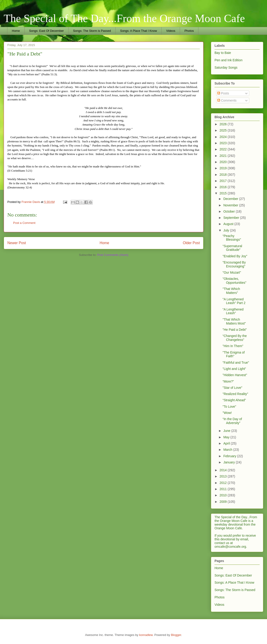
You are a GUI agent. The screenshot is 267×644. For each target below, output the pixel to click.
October (229, 211)
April (227, 443)
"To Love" (229, 407)
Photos (189, 31)
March (228, 450)
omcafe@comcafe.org (230, 547)
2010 (224, 495)
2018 (224, 175)
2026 (224, 124)
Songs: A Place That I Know (139, 31)
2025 (224, 130)
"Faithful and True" (236, 363)
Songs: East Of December (46, 31)
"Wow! (227, 413)
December (231, 199)
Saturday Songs (226, 67)
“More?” (228, 381)
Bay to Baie (223, 53)
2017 (224, 181)
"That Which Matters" (231, 291)
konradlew (146, 635)
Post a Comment (24, 223)
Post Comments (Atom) (113, 255)
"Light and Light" (234, 369)
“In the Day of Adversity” (232, 421)
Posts (223, 93)
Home (16, 31)
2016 (224, 187)
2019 (224, 168)
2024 (224, 137)
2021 (224, 156)
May (227, 437)
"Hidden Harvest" (235, 375)
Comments (227, 100)
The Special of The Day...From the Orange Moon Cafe (124, 18)
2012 (224, 483)
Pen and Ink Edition (228, 60)
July (227, 230)
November (231, 205)
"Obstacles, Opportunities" (234, 281)
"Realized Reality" (235, 394)
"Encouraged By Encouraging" (234, 264)
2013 (224, 476)
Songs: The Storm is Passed (92, 31)
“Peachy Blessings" (232, 238)
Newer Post (17, 243)
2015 (224, 193)
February (230, 456)
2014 (224, 470)
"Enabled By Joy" (235, 256)
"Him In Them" (233, 346)
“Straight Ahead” (234, 400)
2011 (224, 489)
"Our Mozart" (232, 272)
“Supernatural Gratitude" (232, 248)
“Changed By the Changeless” (235, 338)
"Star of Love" (232, 388)
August (229, 224)
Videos (171, 31)
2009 (224, 502)
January (229, 462)
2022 (224, 149)
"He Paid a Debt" (235, 330)
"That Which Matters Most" (234, 321)
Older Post (191, 243)
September (232, 218)
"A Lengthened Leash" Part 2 (234, 301)
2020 (224, 162)
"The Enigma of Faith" (234, 354)
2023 (224, 143)
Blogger (176, 635)
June (227, 431)
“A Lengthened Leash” (233, 311)
